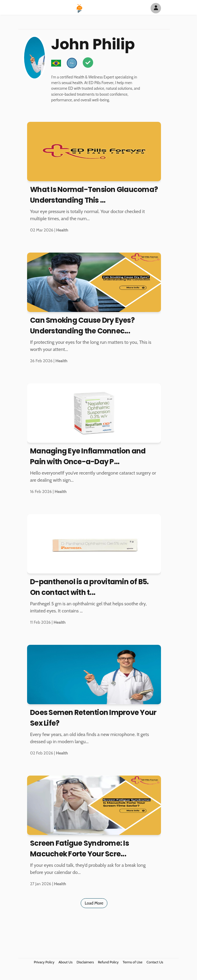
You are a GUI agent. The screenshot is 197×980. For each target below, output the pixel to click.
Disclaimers (85, 962)
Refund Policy (108, 962)
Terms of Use (132, 962)
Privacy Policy (44, 962)
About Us (65, 962)
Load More (94, 903)
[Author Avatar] (156, 8)
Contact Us (155, 962)
